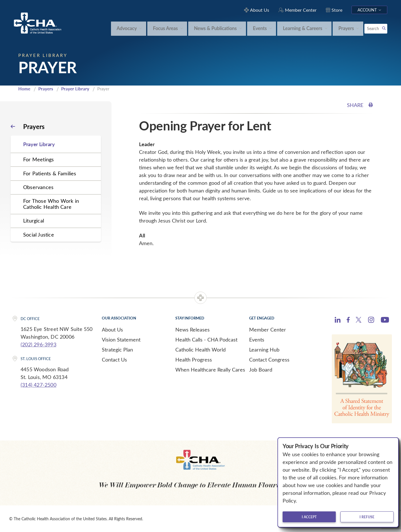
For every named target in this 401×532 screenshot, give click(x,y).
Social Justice (39, 235)
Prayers (46, 89)
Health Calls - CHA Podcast (206, 340)
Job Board (261, 370)
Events (257, 340)
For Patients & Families (50, 173)
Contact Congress (269, 360)
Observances (38, 187)
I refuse (367, 517)
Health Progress (194, 360)
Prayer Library (75, 89)
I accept (309, 517)
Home (24, 89)
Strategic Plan (117, 350)
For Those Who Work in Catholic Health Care (51, 204)
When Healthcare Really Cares (210, 370)
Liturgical (34, 221)
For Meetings (38, 159)
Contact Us (114, 360)
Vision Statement (121, 340)
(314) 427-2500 (38, 385)
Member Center (268, 329)
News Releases (192, 329)
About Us (112, 329)
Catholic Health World (200, 350)
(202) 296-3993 (38, 344)
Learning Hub (264, 350)
